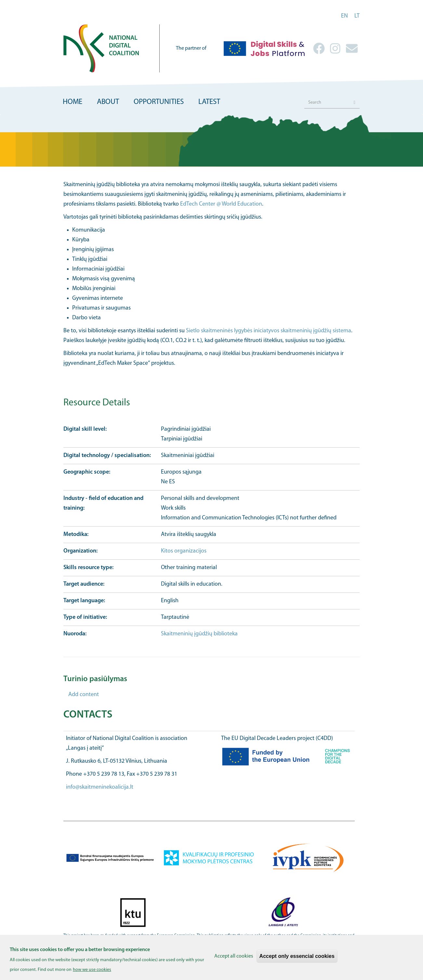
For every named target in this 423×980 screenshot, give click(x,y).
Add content (84, 695)
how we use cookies (92, 974)
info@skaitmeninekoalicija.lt (100, 787)
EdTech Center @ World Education (221, 204)
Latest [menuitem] (209, 102)
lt (357, 16)
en (344, 16)
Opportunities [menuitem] (159, 102)
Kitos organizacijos (184, 551)
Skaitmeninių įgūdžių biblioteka (199, 634)
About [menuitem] (108, 102)
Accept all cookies (234, 961)
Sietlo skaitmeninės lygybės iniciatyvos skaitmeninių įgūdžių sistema (269, 331)
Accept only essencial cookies (297, 960)
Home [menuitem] (73, 102)
